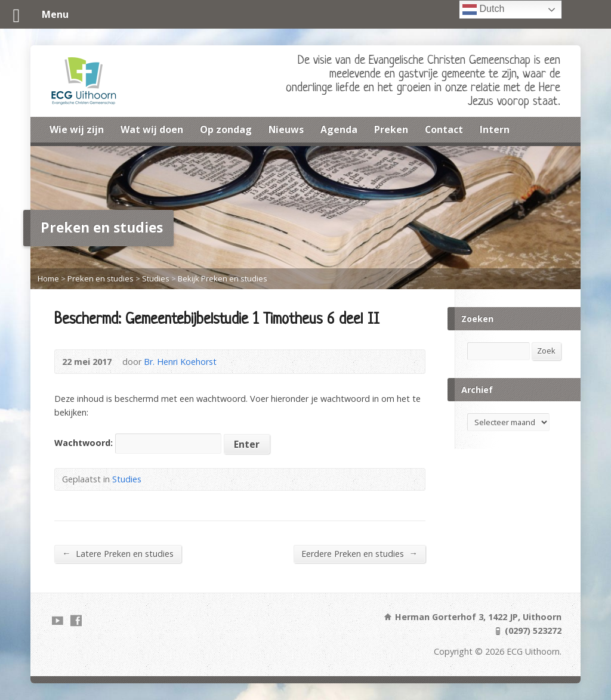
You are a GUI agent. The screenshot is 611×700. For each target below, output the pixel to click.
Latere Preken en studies (118, 553)
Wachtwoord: (138, 443)
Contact (444, 129)
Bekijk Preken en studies (223, 278)
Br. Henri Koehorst (180, 362)
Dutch (483, 10)
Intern (495, 129)
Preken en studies (101, 278)
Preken (391, 129)
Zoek (546, 351)
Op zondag (226, 129)
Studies (156, 278)
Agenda (339, 129)
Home (48, 278)
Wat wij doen (152, 129)
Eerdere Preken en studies (359, 553)
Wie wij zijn (77, 129)
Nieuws (286, 129)
